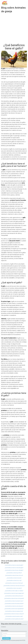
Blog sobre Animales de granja (13, 10)
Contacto (3, 627)
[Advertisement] (14, 28)
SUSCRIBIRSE (6, 638)
